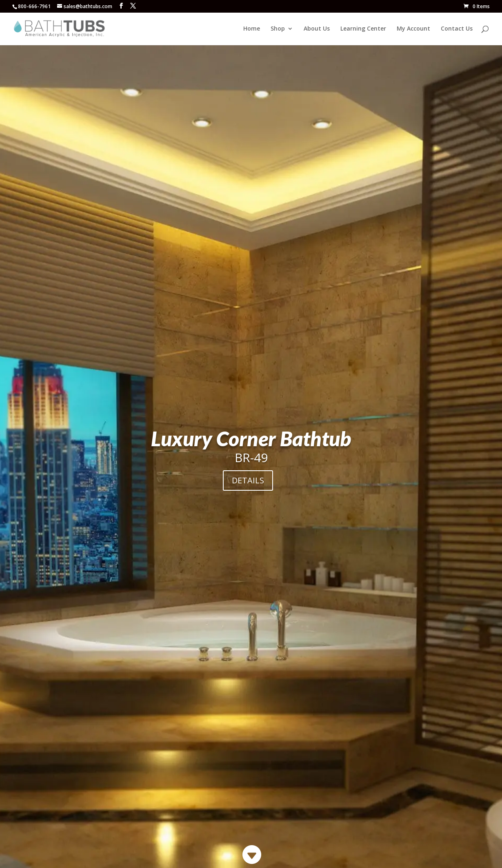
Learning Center (363, 29)
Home (252, 29)
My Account (413, 29)
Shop (278, 29)
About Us (317, 29)
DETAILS (248, 480)
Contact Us (457, 29)
